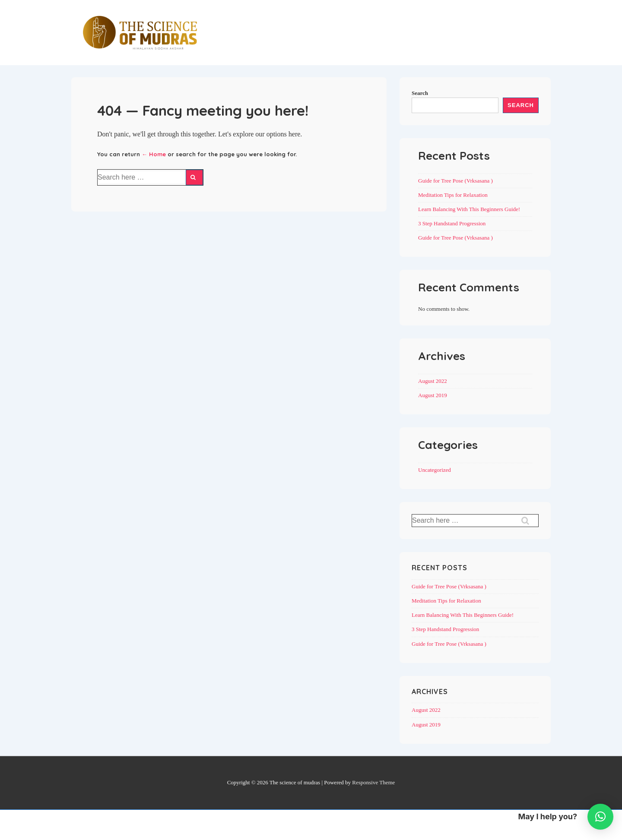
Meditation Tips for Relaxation (453, 195)
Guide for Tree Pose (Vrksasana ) (455, 181)
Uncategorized (435, 470)
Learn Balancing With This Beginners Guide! (469, 209)
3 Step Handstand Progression (452, 223)
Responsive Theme (373, 782)
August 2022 (433, 381)
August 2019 (433, 395)
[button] (600, 817)
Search (420, 93)
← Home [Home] (154, 154)
